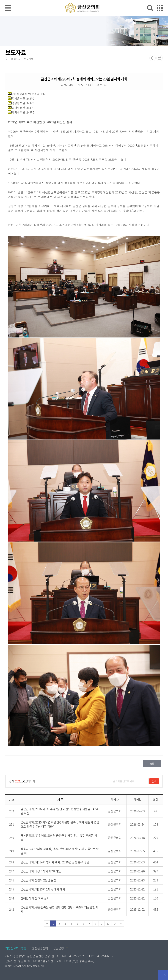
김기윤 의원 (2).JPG (23, 98)
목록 (152, 764)
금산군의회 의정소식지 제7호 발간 (41, 871)
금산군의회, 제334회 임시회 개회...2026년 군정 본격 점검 (55, 862)
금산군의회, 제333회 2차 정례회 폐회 (43, 889)
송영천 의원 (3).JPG (23, 103)
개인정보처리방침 (16, 948)
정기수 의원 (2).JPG (23, 112)
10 (108, 924)
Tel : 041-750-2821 (74, 956)
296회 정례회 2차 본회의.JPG (28, 94)
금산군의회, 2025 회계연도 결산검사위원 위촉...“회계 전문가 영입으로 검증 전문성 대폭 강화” (60, 824)
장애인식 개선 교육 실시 (35, 898)
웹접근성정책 (40, 948)
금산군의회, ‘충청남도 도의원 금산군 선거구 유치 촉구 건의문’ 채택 (59, 838)
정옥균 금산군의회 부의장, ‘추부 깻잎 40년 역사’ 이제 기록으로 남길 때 (60, 851)
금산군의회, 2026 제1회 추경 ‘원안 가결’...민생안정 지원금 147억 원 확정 (60, 811)
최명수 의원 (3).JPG (23, 108)
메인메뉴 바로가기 (84, 0)
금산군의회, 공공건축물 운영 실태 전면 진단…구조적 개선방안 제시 (59, 909)
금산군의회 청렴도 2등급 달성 (38, 880)
